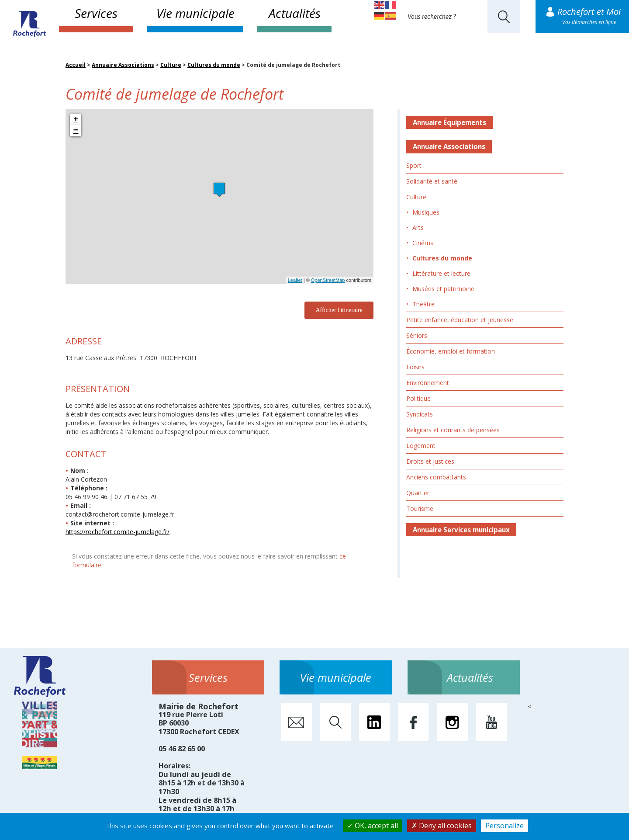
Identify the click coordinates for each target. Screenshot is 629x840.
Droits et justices (430, 461)
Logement (421, 446)
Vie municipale (195, 13)
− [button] (76, 131)
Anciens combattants (436, 477)
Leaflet (295, 280)
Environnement (428, 383)
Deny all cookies (442, 826)
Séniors (417, 335)
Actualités (295, 13)
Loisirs (415, 367)
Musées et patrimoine (443, 289)
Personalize (505, 826)
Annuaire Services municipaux (461, 530)
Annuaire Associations (123, 65)
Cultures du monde (214, 65)
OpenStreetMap (328, 280)
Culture (171, 65)
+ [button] (76, 119)
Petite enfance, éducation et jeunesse (460, 320)
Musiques (426, 212)
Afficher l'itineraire (339, 310)
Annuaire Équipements (449, 122)
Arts (418, 227)
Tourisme (420, 509)
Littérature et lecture (441, 273)
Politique (418, 398)
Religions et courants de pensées (453, 430)
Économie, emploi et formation (451, 351)
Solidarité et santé (432, 181)
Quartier (418, 493)
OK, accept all (373, 826)
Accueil (76, 65)
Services (96, 13)
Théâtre (423, 304)
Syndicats (420, 414)
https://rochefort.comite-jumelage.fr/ (118, 532)
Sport (414, 165)
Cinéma (423, 243)
